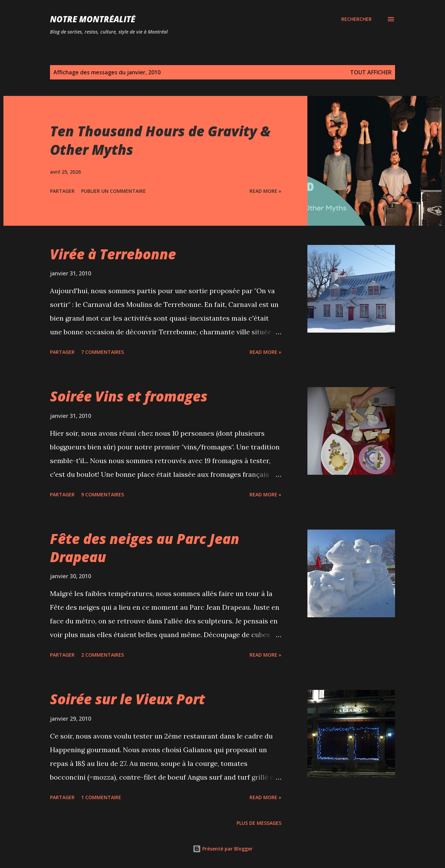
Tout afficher (371, 72)
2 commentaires (103, 655)
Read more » (265, 191)
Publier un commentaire (113, 191)
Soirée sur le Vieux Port (128, 699)
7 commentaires (103, 352)
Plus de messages (259, 823)
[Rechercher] (357, 19)
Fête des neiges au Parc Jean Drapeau (145, 548)
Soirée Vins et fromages (129, 396)
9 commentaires (103, 494)
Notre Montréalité (93, 19)
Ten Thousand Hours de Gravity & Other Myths (160, 140)
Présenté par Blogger (223, 849)
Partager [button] (62, 191)
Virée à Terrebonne (113, 254)
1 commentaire (101, 797)
